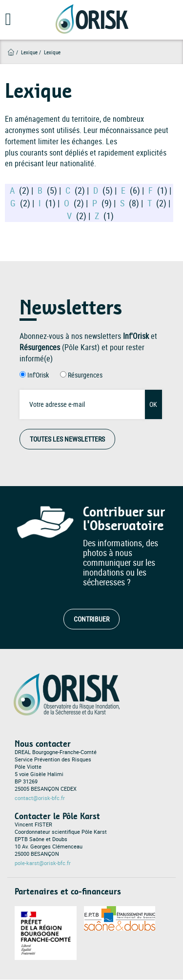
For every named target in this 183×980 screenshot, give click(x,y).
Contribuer (91, 619)
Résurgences (85, 375)
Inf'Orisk (38, 375)
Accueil (11, 52)
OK (153, 404)
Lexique (29, 52)
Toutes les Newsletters (67, 439)
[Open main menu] (6, 22)
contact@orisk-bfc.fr (40, 798)
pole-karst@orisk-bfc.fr (43, 863)
